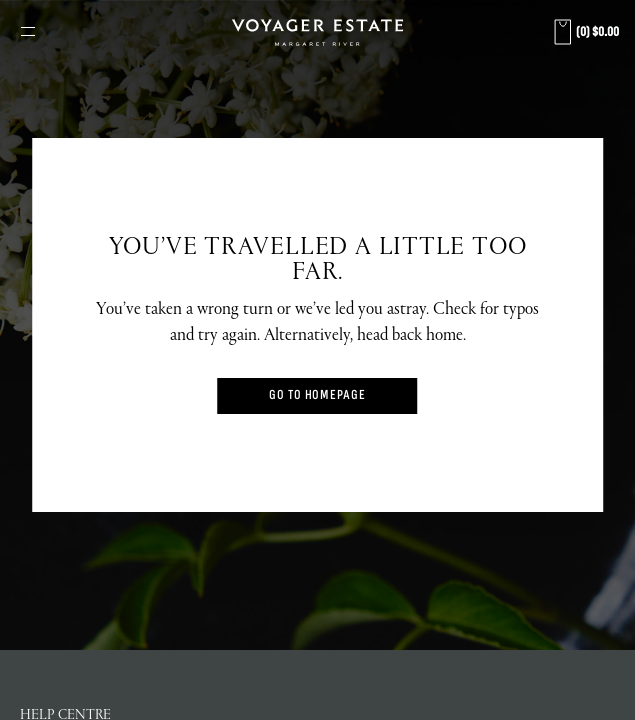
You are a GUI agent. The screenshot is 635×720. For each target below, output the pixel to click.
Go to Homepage (317, 395)
